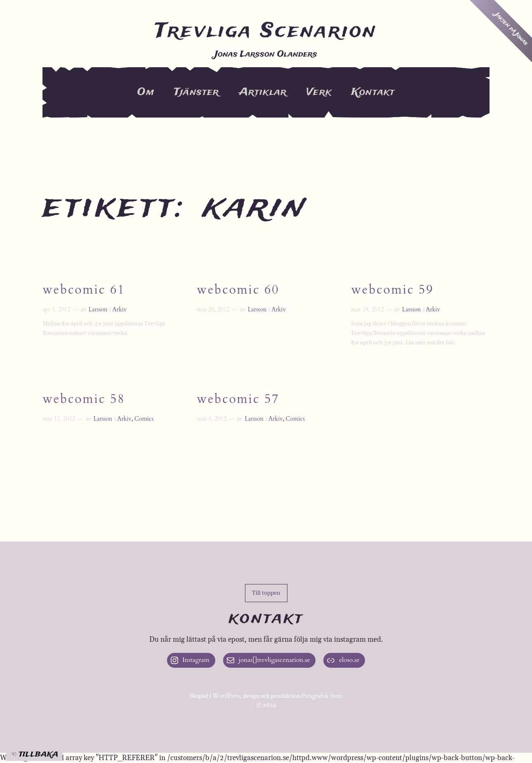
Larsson (98, 310)
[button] (266, 593)
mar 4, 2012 (212, 419)
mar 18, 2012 (367, 310)
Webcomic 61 (84, 291)
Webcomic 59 (392, 291)
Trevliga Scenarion (266, 31)
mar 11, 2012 (59, 419)
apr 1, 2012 (56, 310)
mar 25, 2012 (213, 310)
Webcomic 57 (238, 400)
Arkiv (119, 310)
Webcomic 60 (238, 291)
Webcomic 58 (84, 400)
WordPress (226, 696)
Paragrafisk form (322, 696)
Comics (144, 419)
